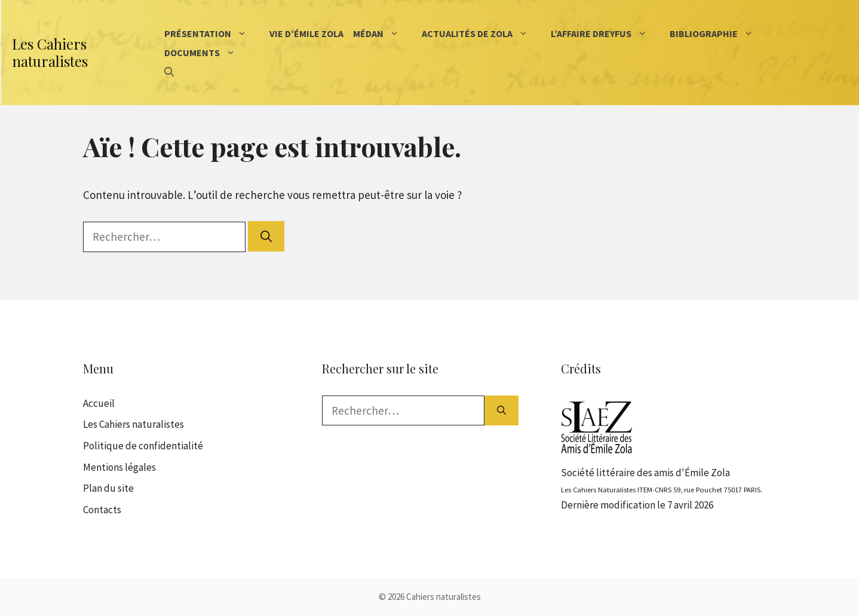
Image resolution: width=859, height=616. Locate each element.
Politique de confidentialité (143, 446)
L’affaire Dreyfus (608, 33)
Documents (209, 53)
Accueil (99, 403)
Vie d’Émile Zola (306, 33)
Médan (385, 33)
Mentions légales (119, 467)
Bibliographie (720, 33)
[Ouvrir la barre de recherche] (169, 72)
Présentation (214, 33)
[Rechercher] (266, 236)
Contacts (102, 510)
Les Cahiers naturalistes (50, 52)
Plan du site (108, 488)
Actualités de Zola (484, 33)
